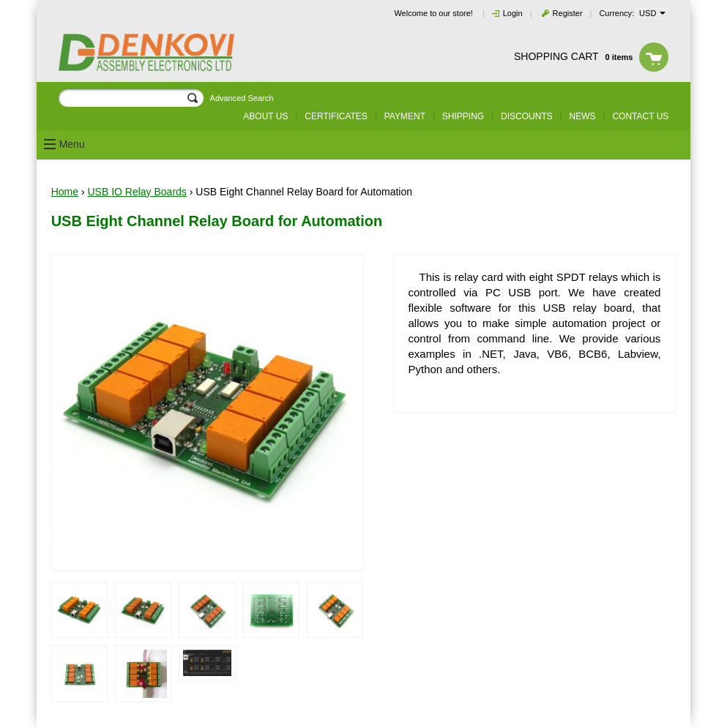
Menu (72, 144)
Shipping (463, 116)
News (583, 116)
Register (568, 13)
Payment (405, 116)
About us (265, 116)
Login (513, 13)
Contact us (640, 116)
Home (65, 192)
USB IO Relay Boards (137, 192)
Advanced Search (242, 98)
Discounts (527, 116)
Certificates (336, 116)
